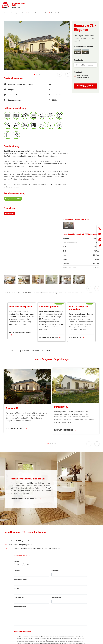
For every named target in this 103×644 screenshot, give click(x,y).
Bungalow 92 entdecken (15, 500)
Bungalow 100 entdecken (64, 501)
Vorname (16, 636)
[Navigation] (100, 5)
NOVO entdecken (75, 359)
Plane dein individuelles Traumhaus (24, 564)
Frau (19, 630)
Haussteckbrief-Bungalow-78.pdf (83, 77)
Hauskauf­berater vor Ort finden (86, 86)
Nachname (55, 636)
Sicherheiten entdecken (49, 359)
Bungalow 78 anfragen (20, 411)
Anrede (16, 627)
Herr (27, 630)
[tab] (35, 74)
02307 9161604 (17, 8)
